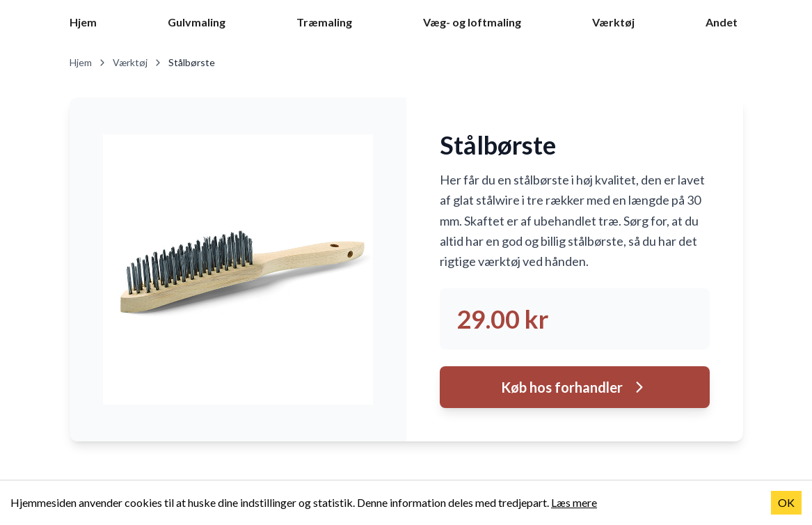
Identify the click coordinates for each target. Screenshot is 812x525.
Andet (722, 22)
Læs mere (574, 502)
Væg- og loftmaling (472, 22)
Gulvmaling (197, 22)
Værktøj (613, 22)
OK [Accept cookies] (786, 502)
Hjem (83, 22)
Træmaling (324, 22)
